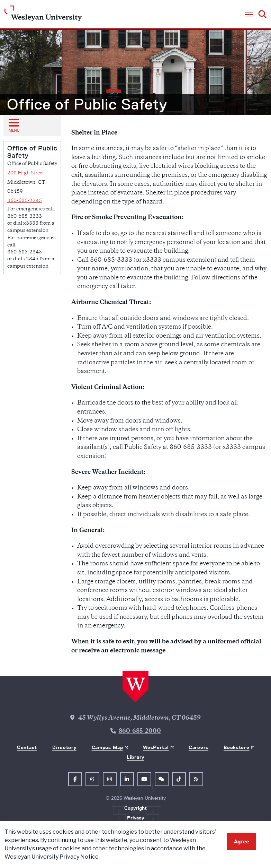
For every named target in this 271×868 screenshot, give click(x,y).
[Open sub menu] (13, 125)
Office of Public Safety (87, 104)
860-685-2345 (25, 201)
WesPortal (156, 747)
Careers (198, 747)
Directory (64, 747)
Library (135, 757)
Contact (27, 747)
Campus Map (107, 747)
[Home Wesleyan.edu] (43, 15)
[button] (249, 15)
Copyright (135, 808)
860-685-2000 (140, 731)
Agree (242, 841)
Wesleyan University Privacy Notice (52, 857)
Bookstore (236, 747)
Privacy (135, 818)
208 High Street (26, 173)
